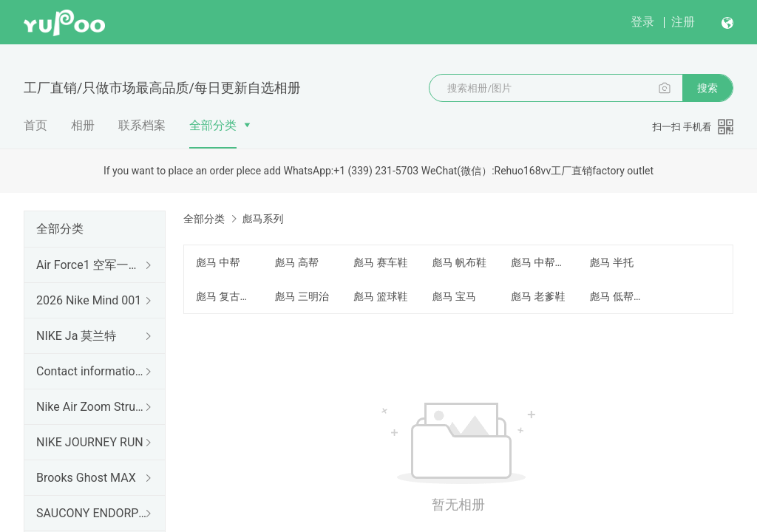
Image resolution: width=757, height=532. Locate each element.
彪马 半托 (611, 262)
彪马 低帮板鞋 (619, 296)
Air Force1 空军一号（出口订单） (92, 265)
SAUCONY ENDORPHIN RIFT (92, 513)
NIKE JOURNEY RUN (90, 442)
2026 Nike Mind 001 (89, 300)
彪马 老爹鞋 (538, 296)
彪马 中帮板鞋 (541, 262)
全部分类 (213, 125)
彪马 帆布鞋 (459, 262)
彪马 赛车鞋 (380, 262)
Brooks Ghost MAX (86, 478)
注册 (683, 22)
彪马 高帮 (296, 262)
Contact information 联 (92, 371)
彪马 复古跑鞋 (226, 296)
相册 (83, 125)
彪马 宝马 (454, 296)
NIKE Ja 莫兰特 (76, 336)
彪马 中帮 (218, 262)
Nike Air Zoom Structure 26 (92, 407)
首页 (35, 125)
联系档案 (142, 125)
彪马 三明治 (301, 296)
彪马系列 (262, 219)
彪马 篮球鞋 (380, 296)
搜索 (707, 88)
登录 (642, 22)
